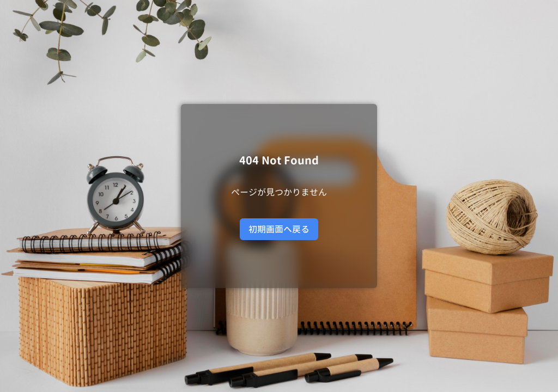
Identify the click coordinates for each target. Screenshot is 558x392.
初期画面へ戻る (279, 229)
